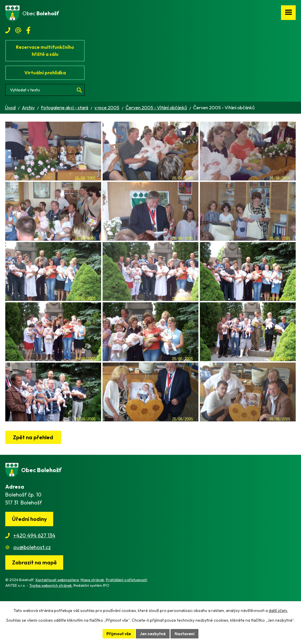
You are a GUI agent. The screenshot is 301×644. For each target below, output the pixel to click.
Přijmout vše (118, 633)
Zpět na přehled (33, 467)
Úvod (10, 108)
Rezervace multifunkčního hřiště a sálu (45, 51)
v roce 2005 (107, 108)
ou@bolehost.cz (32, 577)
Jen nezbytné (153, 633)
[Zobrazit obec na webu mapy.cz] (34, 592)
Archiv (28, 108)
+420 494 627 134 (34, 565)
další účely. (278, 611)
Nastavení (185, 633)
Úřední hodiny (29, 548)
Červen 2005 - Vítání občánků (156, 108)
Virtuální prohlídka (45, 73)
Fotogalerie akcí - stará (65, 108)
